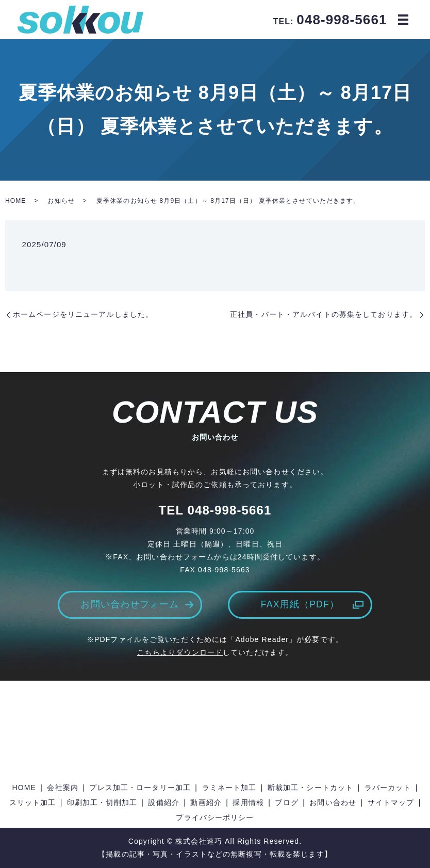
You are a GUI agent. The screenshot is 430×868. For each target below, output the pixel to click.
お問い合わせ (333, 802)
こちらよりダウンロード (180, 653)
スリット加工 (33, 802)
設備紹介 (163, 802)
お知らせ (61, 201)
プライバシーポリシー (215, 818)
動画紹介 (206, 802)
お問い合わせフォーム (130, 605)
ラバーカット (388, 787)
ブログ (286, 802)
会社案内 (62, 787)
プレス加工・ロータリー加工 (140, 787)
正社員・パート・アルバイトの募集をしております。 (324, 314)
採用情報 (248, 802)
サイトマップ (391, 802)
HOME (15, 201)
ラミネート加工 (229, 787)
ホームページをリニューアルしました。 (83, 314)
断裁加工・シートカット (310, 787)
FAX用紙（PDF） (300, 605)
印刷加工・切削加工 (102, 802)
